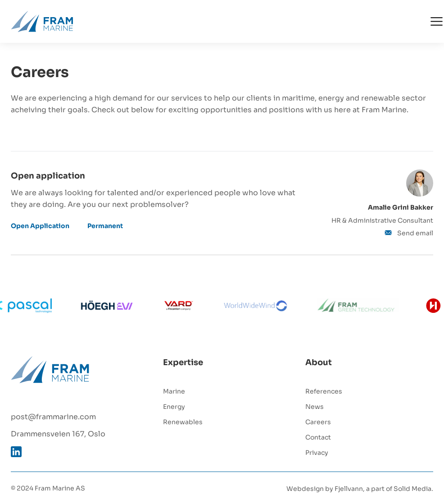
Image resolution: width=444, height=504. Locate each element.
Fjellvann (349, 488)
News (315, 406)
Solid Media (412, 488)
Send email (409, 232)
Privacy (317, 452)
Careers (318, 421)
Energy (174, 406)
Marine (174, 391)
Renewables (183, 421)
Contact (318, 437)
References (324, 391)
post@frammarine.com (53, 416)
